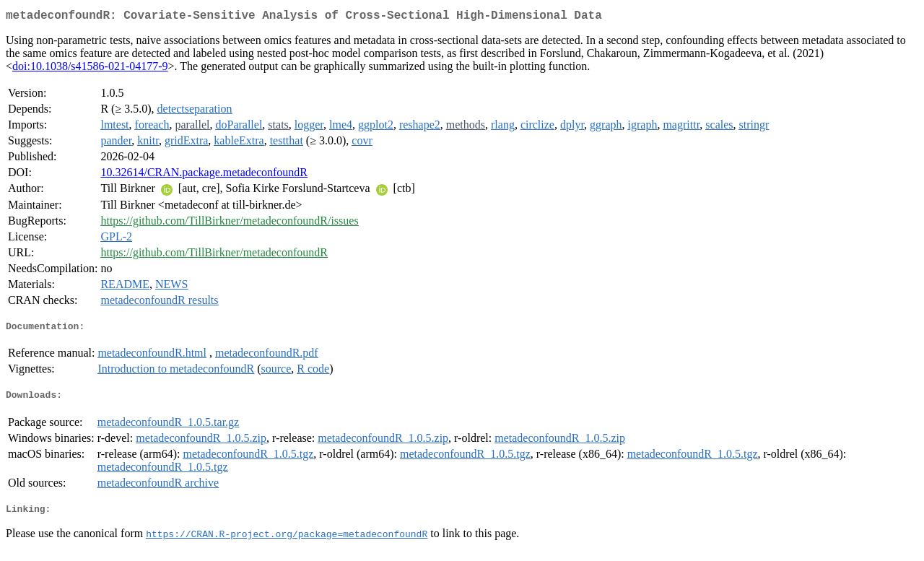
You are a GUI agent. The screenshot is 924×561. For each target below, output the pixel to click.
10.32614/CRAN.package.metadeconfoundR (204, 175)
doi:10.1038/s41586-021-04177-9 (90, 69)
